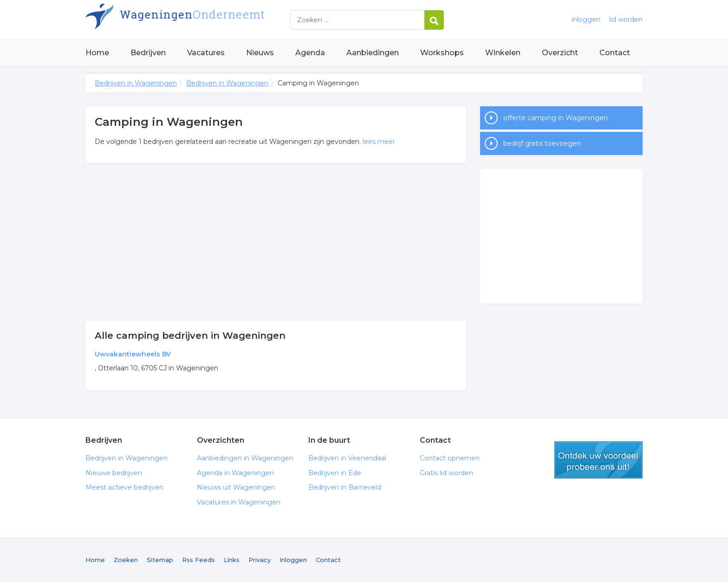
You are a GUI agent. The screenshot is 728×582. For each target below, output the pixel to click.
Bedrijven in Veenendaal (347, 458)
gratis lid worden (598, 460)
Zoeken (126, 560)
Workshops (442, 53)
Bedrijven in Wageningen (201, 20)
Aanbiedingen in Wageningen (245, 458)
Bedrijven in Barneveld (345, 487)
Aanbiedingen (373, 53)
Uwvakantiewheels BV (133, 354)
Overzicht (560, 53)
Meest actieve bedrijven (124, 487)
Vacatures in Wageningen (239, 502)
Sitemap (160, 560)
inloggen (586, 19)
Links (232, 560)
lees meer (379, 142)
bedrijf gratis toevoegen (542, 143)
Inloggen (293, 560)
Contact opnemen (450, 458)
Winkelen (503, 53)
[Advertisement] (276, 242)
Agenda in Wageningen (235, 473)
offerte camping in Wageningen (556, 118)
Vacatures (206, 53)
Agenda (310, 53)
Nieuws (260, 53)
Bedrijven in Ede (335, 473)
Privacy (260, 560)
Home (97, 53)
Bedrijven (148, 53)
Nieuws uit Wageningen (236, 487)
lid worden (626, 19)
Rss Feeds (198, 560)
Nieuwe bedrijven (114, 473)
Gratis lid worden (446, 473)
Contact (615, 53)
